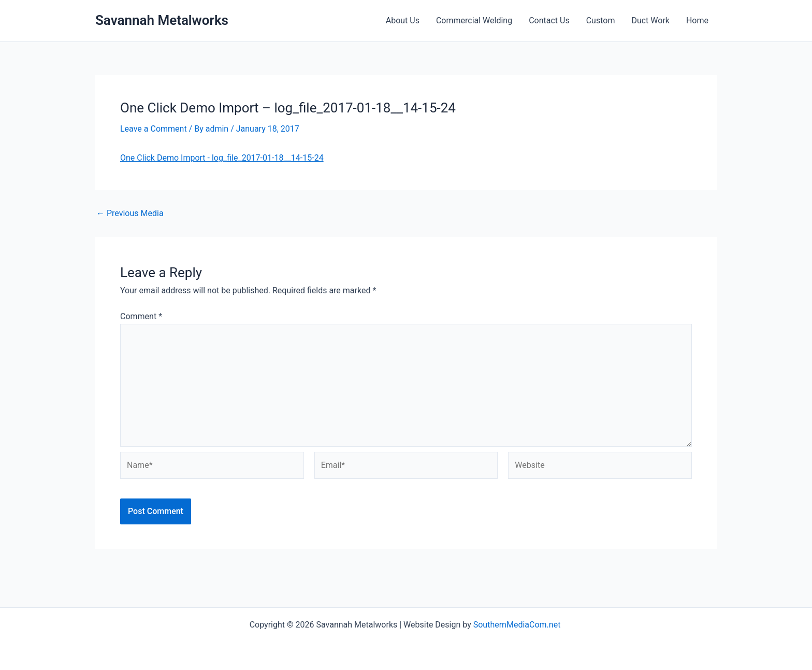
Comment (141, 316)
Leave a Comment (154, 129)
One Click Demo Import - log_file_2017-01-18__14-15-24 (222, 158)
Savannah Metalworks (162, 20)
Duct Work (650, 20)
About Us (403, 20)
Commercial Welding (474, 20)
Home (697, 20)
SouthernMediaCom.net (518, 625)
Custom (601, 20)
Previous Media (130, 213)
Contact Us (549, 20)
